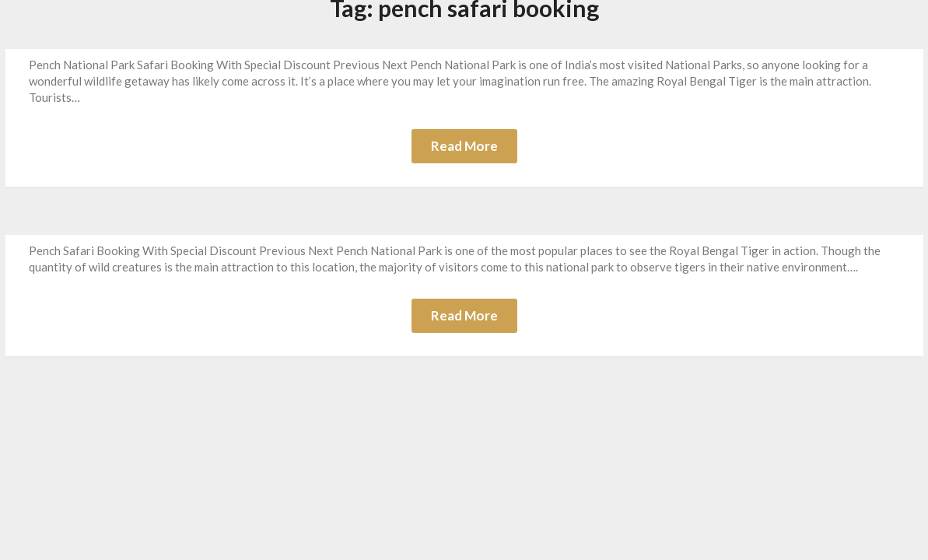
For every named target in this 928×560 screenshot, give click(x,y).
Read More (464, 146)
